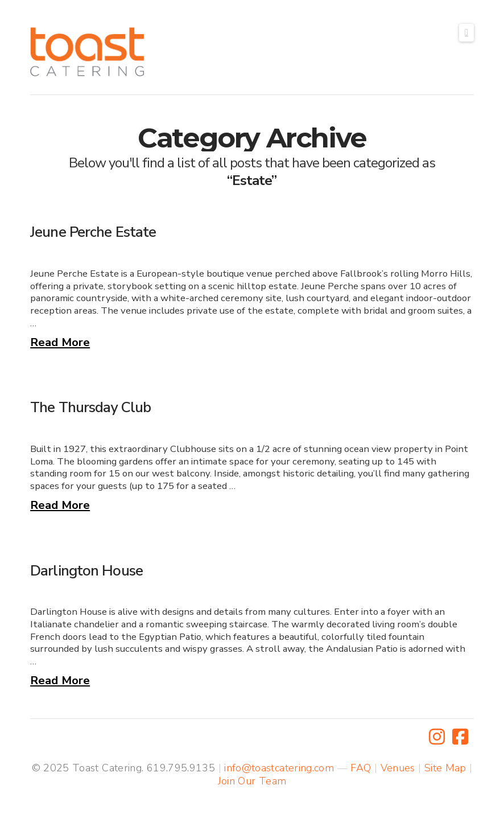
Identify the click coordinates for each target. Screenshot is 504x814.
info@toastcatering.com (279, 768)
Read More (60, 342)
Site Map (445, 768)
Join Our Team (252, 781)
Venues (398, 768)
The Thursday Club (90, 407)
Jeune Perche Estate (93, 232)
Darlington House (86, 571)
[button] (466, 33)
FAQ (361, 768)
